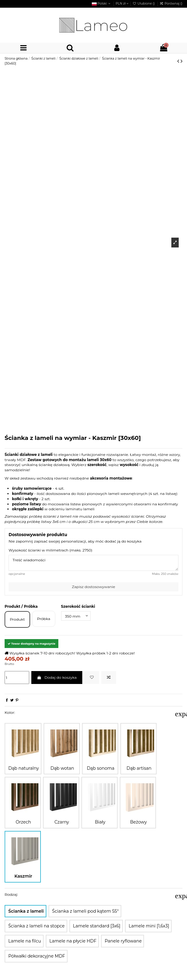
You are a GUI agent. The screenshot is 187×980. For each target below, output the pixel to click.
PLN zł (122, 4)
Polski (102, 4)
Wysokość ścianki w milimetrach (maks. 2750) (51, 550)
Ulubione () (144, 4)
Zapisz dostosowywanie (93, 587)
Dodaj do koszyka (57, 677)
